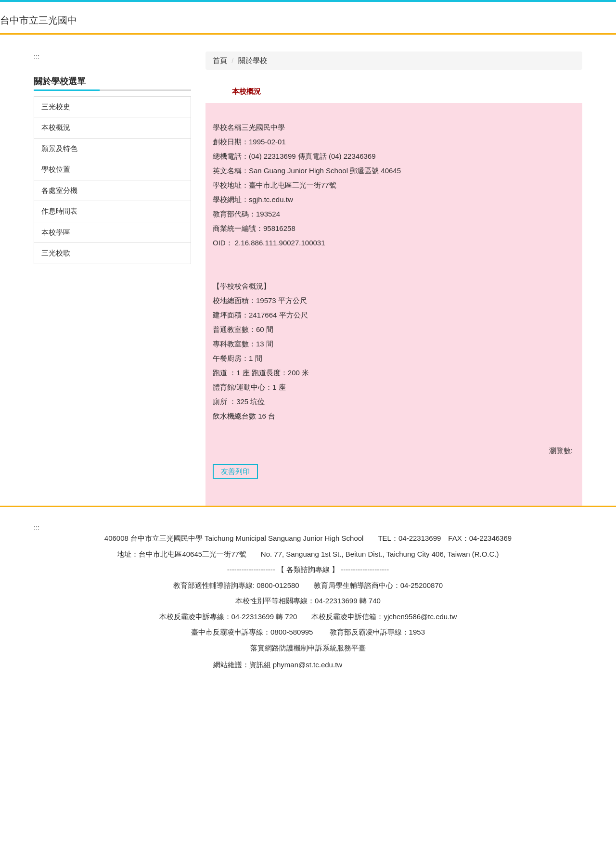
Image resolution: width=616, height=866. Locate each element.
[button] (323, 40)
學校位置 (56, 314)
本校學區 (56, 377)
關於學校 (253, 205)
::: (238, 32)
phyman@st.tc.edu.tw (308, 837)
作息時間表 (59, 356)
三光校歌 (56, 398)
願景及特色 (59, 293)
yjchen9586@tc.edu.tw (420, 789)
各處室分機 (59, 335)
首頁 (220, 205)
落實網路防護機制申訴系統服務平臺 (308, 820)
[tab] (274, 174)
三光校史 (56, 251)
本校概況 (56, 272)
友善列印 (235, 616)
